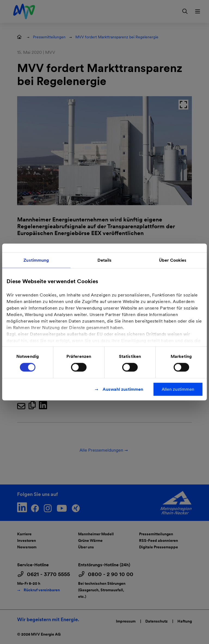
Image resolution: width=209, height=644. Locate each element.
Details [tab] (105, 260)
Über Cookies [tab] (173, 260)
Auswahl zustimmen (123, 389)
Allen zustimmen (178, 389)
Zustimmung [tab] (36, 260)
